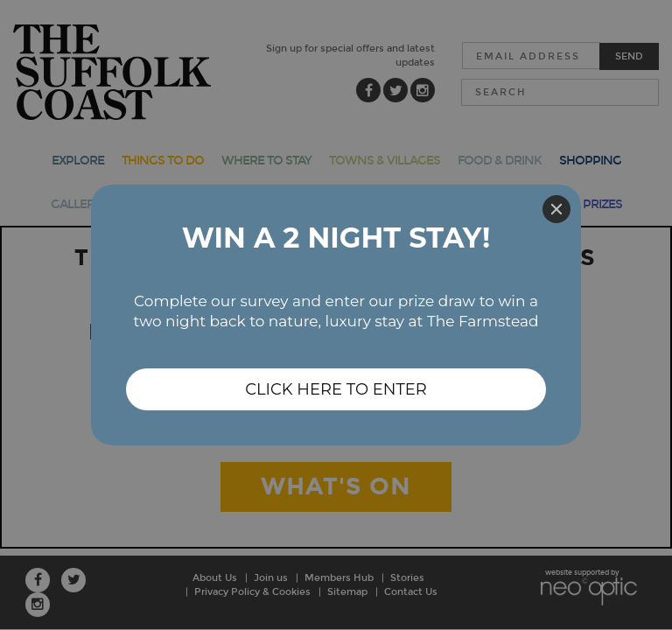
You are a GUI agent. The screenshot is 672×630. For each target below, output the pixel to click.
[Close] (556, 209)
